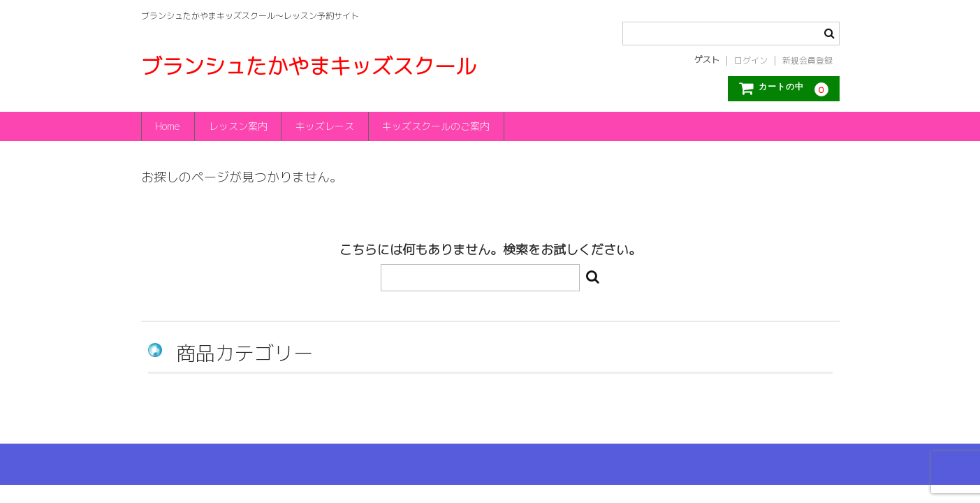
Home (168, 126)
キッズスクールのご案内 (437, 126)
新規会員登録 (807, 61)
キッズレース (326, 126)
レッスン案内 (238, 126)
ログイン (751, 61)
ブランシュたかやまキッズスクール (309, 66)
